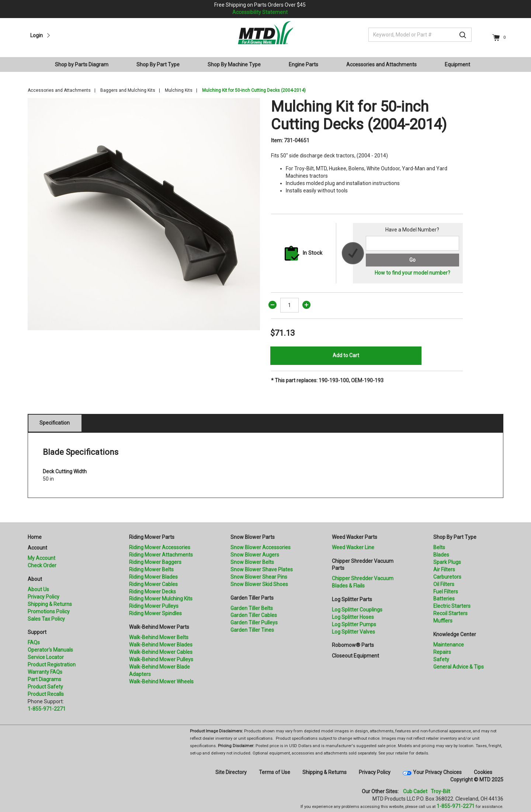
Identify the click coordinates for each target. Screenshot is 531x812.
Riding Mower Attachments (161, 555)
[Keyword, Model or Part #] (420, 35)
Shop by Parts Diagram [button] (82, 65)
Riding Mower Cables (153, 584)
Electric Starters (452, 606)
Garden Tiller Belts (252, 608)
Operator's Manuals (50, 650)
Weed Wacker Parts (355, 537)
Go (412, 260)
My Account (41, 558)
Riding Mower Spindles (155, 613)
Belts (439, 547)
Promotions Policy (49, 611)
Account (37, 548)
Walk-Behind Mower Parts (159, 627)
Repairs (442, 652)
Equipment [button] (457, 65)
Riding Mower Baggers (155, 562)
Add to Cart (346, 355)
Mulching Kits (179, 90)
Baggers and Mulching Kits (128, 90)
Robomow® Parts (353, 645)
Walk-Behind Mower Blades (161, 645)
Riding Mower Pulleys (154, 606)
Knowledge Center (455, 634)
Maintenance (449, 645)
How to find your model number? (412, 273)
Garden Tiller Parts (252, 598)
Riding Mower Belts (151, 569)
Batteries (444, 599)
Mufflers (443, 621)
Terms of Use (275, 772)
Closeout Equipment (355, 656)
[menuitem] (85, 65)
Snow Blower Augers (255, 555)
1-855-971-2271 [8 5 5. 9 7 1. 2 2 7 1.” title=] (47, 709)
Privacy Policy (44, 597)
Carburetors (447, 577)
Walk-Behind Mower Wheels (161, 682)
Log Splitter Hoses (353, 617)
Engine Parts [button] (303, 65)
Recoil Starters (450, 613)
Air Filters (444, 569)
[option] (144, 214)
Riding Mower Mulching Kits (161, 599)
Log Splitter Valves (353, 632)
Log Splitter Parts (352, 599)
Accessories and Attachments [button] (381, 65)
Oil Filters (444, 584)
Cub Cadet (415, 791)
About (35, 579)
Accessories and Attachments (59, 90)
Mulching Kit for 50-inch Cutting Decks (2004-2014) (254, 90)
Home (35, 537)
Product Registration (52, 665)
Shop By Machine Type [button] (234, 65)
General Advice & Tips (459, 667)
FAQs (34, 642)
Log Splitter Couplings (357, 610)
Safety (441, 659)
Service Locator (46, 657)
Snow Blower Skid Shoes (259, 584)
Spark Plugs (447, 562)
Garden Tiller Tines (252, 630)
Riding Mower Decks (152, 592)
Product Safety (45, 687)
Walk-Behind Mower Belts (159, 637)
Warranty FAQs (45, 672)
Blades (441, 555)
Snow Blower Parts (253, 537)
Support (37, 632)
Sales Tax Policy (46, 619)
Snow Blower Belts (252, 562)
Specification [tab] (55, 423)
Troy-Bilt (440, 791)
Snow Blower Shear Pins (259, 577)
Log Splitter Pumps (354, 624)
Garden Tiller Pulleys (254, 623)
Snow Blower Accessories (261, 547)
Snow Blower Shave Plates (262, 569)
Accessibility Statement (260, 12)
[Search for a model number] (412, 243)
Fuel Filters (446, 592)
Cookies (483, 772)
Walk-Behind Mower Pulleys (161, 659)
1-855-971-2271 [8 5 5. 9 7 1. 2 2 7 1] (456, 806)
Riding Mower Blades (153, 577)
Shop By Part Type (455, 537)
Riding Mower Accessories (160, 547)
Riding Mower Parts (152, 537)
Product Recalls (46, 694)
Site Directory (231, 772)
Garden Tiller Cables (254, 615)
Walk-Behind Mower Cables (161, 652)
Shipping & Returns (50, 604)
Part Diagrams (44, 679)
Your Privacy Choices (437, 772)
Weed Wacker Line (353, 547)
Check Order (42, 565)
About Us (38, 589)
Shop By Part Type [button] (158, 65)
